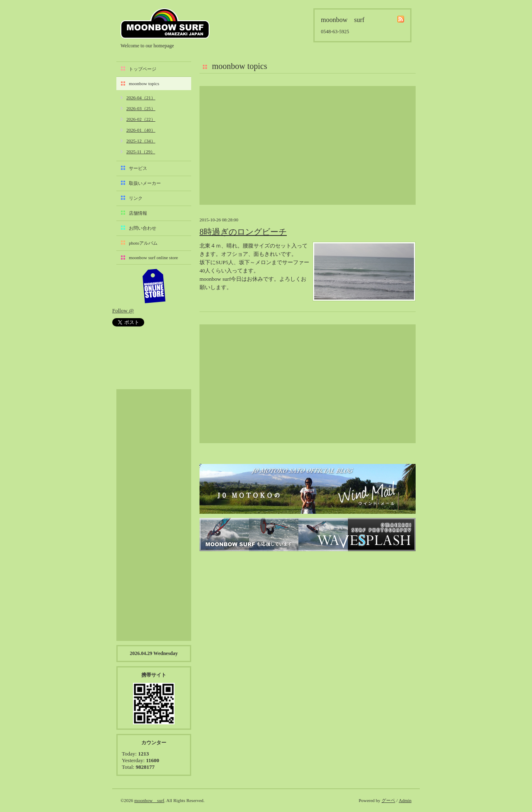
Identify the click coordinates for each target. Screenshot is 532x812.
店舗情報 (138, 213)
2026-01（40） (141, 130)
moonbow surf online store (153, 258)
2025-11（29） (141, 152)
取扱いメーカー (145, 183)
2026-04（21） (141, 98)
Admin (405, 800)
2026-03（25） (141, 108)
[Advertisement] (308, 145)
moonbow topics (144, 83)
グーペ (388, 800)
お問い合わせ (143, 228)
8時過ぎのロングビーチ (243, 232)
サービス (138, 168)
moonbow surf (165, 23)
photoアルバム (143, 243)
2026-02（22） (141, 119)
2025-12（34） (141, 141)
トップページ (143, 69)
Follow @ (123, 310)
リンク (136, 198)
